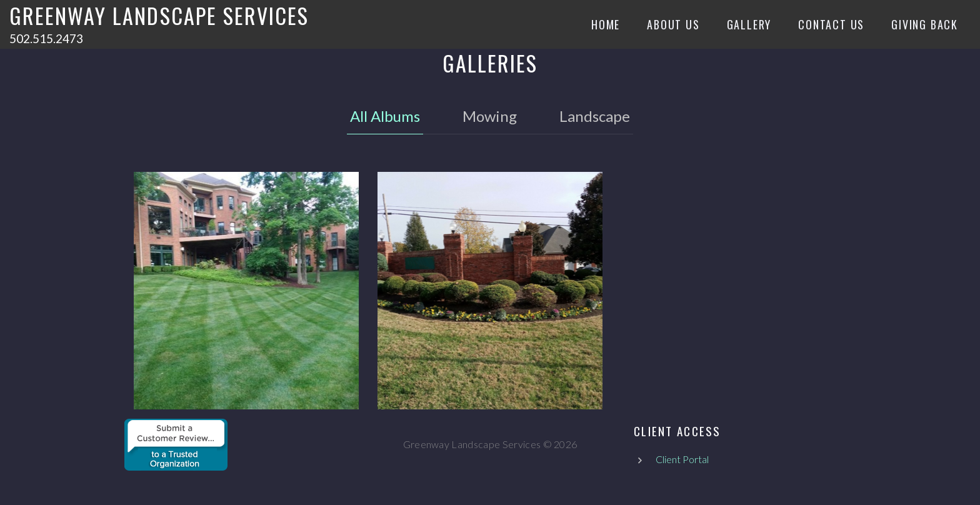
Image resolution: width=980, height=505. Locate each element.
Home (606, 24)
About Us (673, 24)
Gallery (749, 24)
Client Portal (682, 459)
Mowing (490, 116)
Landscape (595, 116)
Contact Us (831, 24)
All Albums (385, 116)
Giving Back (925, 24)
